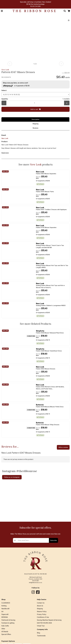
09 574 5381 (37, 6)
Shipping (35, 124)
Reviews (35, 128)
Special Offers (6, 634)
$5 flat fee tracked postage (35, 4)
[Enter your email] (33, 540)
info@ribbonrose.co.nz (35, 583)
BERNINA (5, 617)
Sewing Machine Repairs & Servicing (49, 620)
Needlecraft (5, 609)
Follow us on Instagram (12, 477)
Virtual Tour (41, 626)
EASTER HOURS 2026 (44, 623)
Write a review (63, 447)
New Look (5, 70)
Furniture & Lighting (8, 623)
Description (35, 119)
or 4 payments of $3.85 (16, 86)
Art (2, 612)
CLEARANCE (6, 603)
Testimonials (41, 636)
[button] (2, 11)
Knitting (4, 606)
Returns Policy (42, 612)
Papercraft (5, 614)
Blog (38, 633)
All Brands (5, 632)
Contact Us (41, 603)
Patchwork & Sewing (8, 620)
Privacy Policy (42, 614)
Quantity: (35, 99)
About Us (40, 606)
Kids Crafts (5, 626)
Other (3, 629)
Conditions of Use (43, 617)
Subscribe (53, 540)
